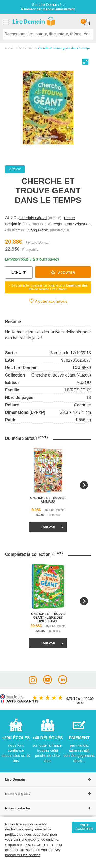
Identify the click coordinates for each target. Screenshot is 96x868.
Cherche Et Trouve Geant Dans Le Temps (64, 48)
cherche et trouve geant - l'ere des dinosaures (48, 618)
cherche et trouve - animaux (48, 500)
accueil (10, 48)
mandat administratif (59, 9)
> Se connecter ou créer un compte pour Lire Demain (48, 287)
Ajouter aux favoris (48, 301)
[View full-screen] (85, 62)
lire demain (26, 48)
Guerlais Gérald (33, 218)
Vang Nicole (39, 230)
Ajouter (63, 272)
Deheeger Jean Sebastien (68, 224)
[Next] (84, 485)
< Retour (15, 169)
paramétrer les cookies (23, 855)
